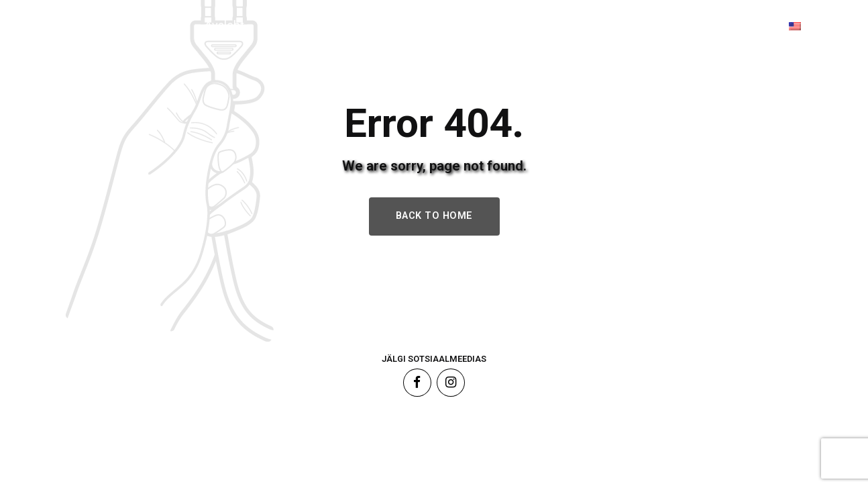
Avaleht (224, 25)
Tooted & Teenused (354, 25)
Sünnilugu (490, 25)
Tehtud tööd (606, 25)
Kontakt (717, 25)
